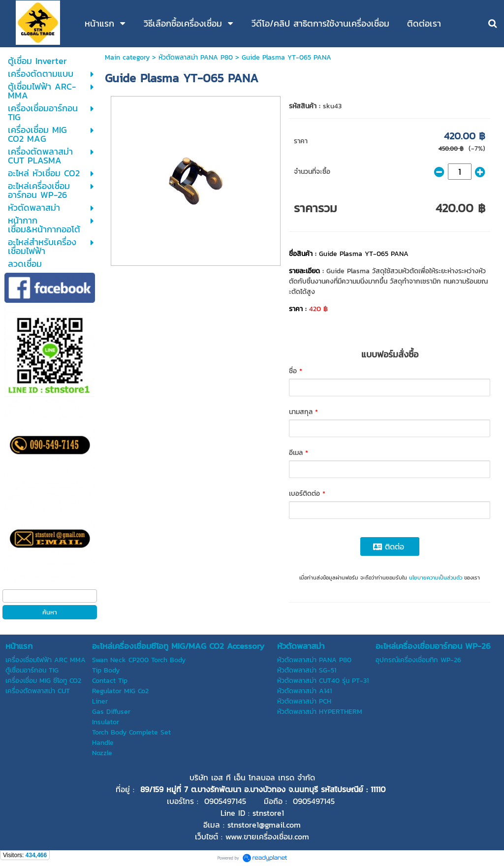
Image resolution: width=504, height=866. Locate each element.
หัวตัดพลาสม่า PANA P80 (196, 57)
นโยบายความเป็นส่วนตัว (436, 577)
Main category (127, 57)
